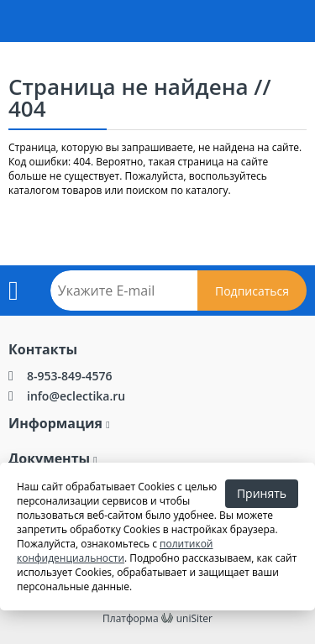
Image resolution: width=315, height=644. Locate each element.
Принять (262, 493)
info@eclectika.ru (76, 396)
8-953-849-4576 (70, 376)
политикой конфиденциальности (115, 551)
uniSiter (194, 618)
